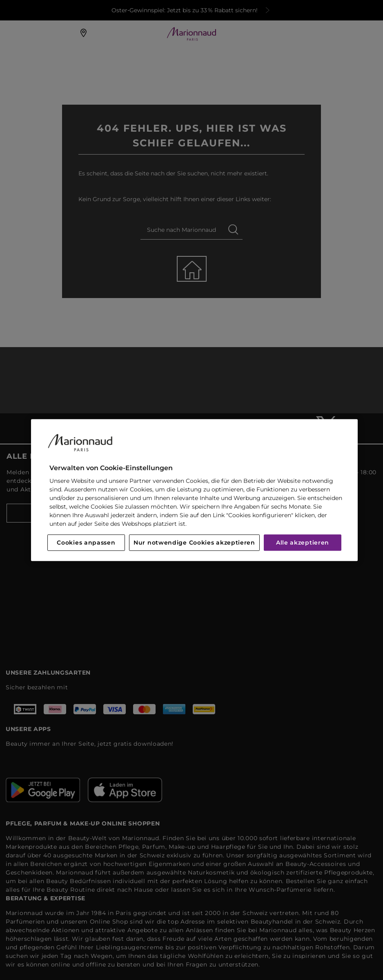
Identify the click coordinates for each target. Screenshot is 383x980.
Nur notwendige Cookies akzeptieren (194, 543)
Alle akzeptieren (303, 543)
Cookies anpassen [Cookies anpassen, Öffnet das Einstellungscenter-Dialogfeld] (86, 543)
